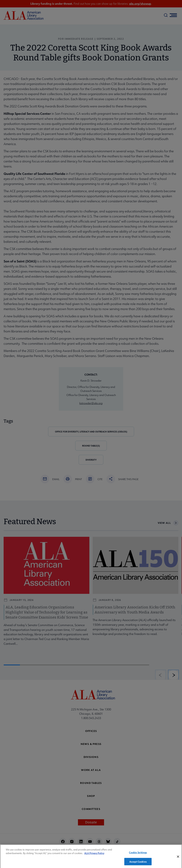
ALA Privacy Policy (94, 855)
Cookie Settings (138, 854)
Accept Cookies (138, 863)
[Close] (178, 858)
